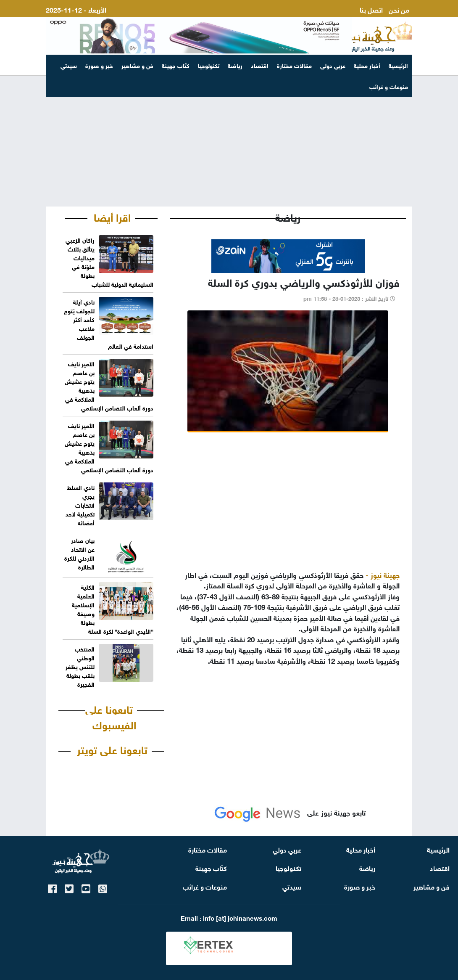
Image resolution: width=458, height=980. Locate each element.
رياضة (235, 65)
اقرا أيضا (112, 216)
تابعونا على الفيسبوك (111, 716)
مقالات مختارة (294, 65)
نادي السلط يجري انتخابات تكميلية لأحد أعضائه (80, 505)
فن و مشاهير (137, 65)
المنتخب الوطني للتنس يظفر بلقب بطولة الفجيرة (80, 666)
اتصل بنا (371, 9)
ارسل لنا (398, 19)
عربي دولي (333, 65)
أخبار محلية (367, 65)
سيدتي (69, 65)
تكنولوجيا (209, 65)
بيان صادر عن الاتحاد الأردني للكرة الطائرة (79, 553)
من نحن (399, 9)
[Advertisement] (229, 141)
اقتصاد (260, 65)
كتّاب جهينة (176, 65)
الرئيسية (398, 65)
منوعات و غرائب (205, 886)
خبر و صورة (99, 65)
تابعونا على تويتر (112, 749)
